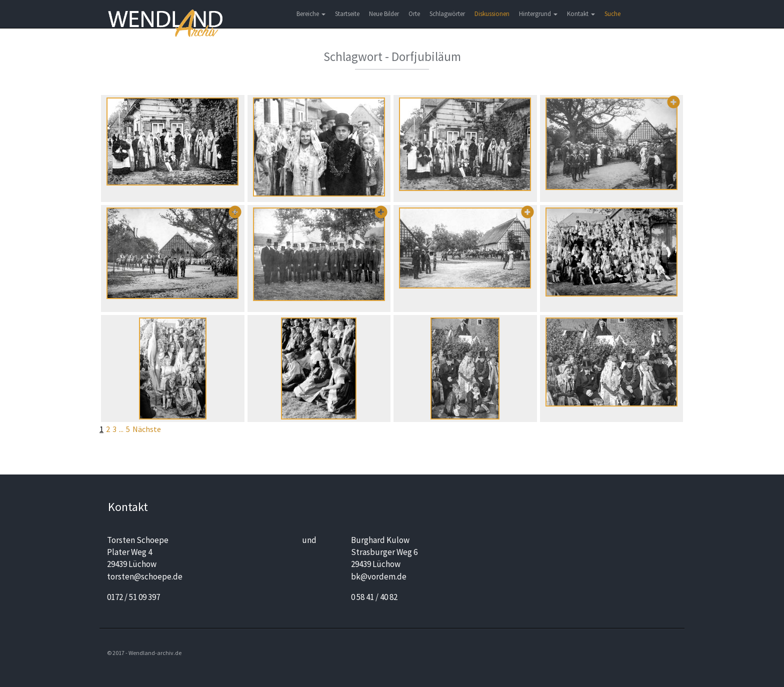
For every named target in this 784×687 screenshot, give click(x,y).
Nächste (147, 429)
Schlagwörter (447, 14)
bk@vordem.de (379, 576)
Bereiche (311, 14)
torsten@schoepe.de (145, 576)
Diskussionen (492, 14)
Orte (414, 14)
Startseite (347, 14)
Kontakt (581, 14)
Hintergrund (538, 14)
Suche (612, 14)
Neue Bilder (384, 14)
